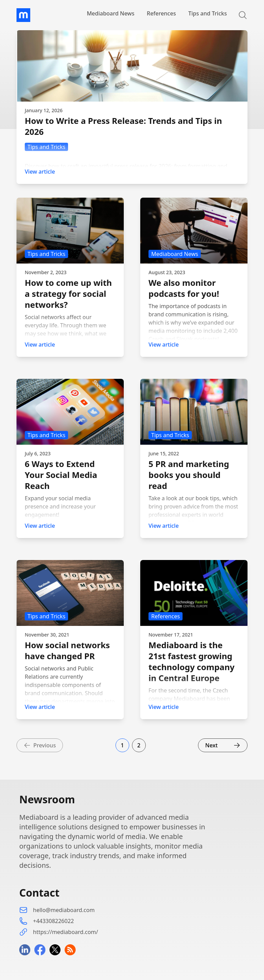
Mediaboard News (111, 13)
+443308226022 (53, 921)
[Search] (239, 15)
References (161, 13)
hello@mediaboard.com (64, 910)
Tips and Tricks (208, 13)
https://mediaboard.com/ (65, 932)
